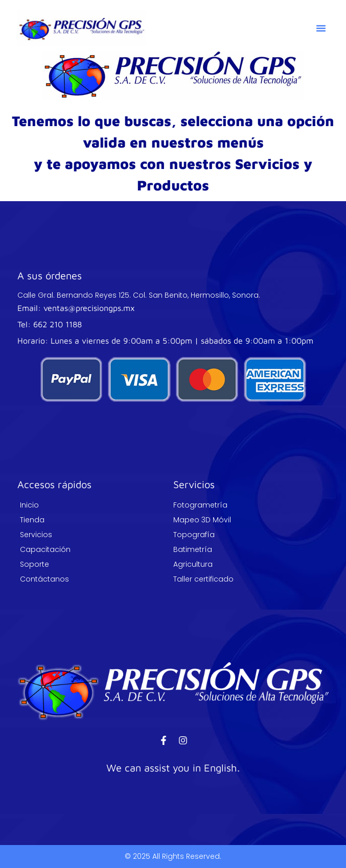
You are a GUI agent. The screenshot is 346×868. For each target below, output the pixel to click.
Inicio (29, 505)
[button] (321, 28)
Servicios (36, 535)
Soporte (34, 564)
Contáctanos (44, 579)
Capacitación (45, 549)
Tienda (32, 520)
